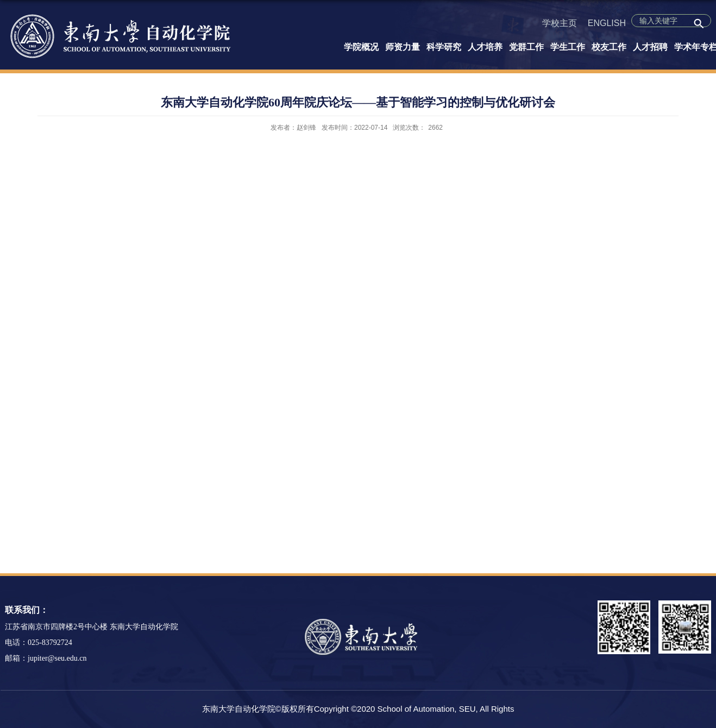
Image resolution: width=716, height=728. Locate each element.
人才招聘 (650, 47)
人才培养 (485, 47)
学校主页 (560, 23)
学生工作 (568, 47)
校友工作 (609, 47)
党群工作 (526, 47)
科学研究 (444, 47)
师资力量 (403, 47)
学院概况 (361, 47)
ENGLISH (607, 23)
